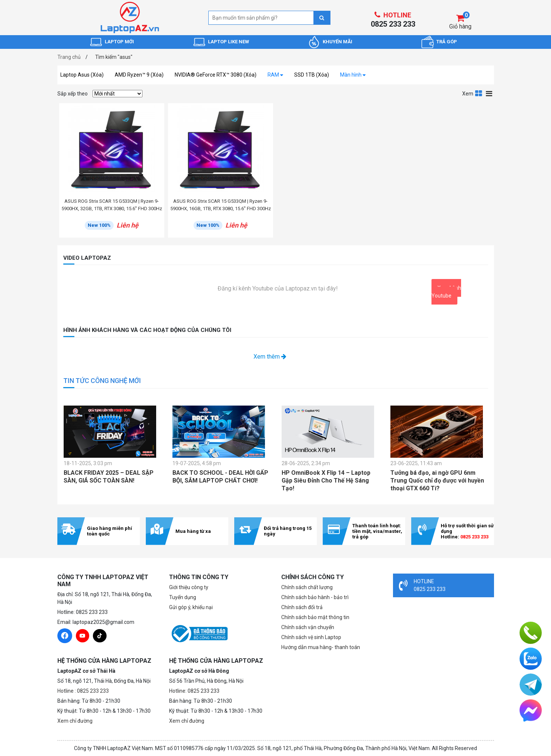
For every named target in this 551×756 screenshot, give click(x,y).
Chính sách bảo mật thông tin (315, 617)
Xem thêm (270, 357)
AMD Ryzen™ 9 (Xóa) (139, 75)
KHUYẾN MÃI (337, 42)
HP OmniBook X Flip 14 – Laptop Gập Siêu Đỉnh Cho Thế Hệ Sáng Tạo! (326, 481)
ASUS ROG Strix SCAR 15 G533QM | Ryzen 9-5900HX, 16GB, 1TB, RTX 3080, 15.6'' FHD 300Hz (221, 205)
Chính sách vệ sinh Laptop (311, 637)
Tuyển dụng (183, 597)
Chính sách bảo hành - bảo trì (315, 597)
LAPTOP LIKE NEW (229, 42)
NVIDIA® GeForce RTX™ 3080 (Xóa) (216, 75)
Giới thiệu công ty (189, 587)
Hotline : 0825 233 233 (83, 691)
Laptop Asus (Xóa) (82, 75)
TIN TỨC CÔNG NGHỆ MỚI (102, 381)
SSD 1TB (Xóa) (312, 75)
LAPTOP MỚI (119, 42)
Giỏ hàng (460, 26)
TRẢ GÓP (447, 42)
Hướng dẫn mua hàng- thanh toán (321, 647)
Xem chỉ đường (75, 721)
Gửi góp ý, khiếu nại (191, 607)
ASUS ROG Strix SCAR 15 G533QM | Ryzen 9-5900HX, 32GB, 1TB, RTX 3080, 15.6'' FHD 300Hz (112, 205)
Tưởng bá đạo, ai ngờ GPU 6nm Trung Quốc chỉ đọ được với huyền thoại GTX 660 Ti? (437, 481)
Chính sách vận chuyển (308, 627)
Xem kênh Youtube (446, 292)
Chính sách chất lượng (307, 587)
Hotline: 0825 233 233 (194, 691)
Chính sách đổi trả (302, 607)
